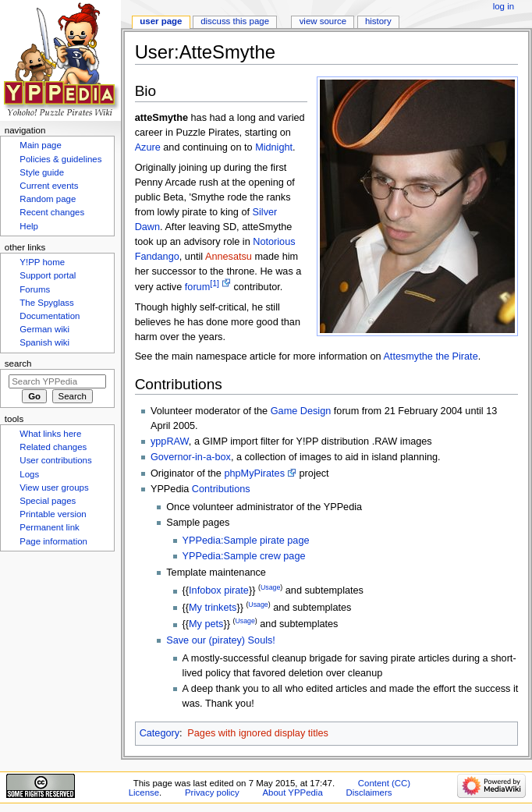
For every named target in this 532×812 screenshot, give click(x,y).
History (378, 21)
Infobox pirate (219, 591)
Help (29, 226)
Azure (148, 147)
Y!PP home (42, 262)
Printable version (53, 514)
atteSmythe (161, 118)
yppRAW (170, 441)
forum (197, 287)
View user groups (54, 488)
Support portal (48, 275)
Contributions (221, 489)
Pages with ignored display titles (258, 733)
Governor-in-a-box (191, 457)
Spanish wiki (44, 342)
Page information (53, 541)
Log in (504, 6)
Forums (35, 289)
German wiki (44, 329)
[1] (215, 283)
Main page (41, 145)
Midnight (274, 147)
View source (323, 21)
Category (160, 733)
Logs (29, 474)
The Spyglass (46, 303)
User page (161, 21)
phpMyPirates (254, 473)
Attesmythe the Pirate (430, 356)
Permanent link (49, 527)
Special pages (48, 501)
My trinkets (213, 608)
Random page (48, 199)
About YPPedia (292, 792)
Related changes (53, 447)
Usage (270, 587)
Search (18, 363)
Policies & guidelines (60, 159)
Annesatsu (229, 257)
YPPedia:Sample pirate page (246, 541)
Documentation (50, 316)
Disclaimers (369, 792)
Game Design (301, 411)
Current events (49, 186)
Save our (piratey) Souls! (221, 640)
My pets (206, 625)
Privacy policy (212, 792)
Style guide (42, 172)
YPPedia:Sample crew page (244, 556)
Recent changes (52, 212)
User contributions (55, 460)
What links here (50, 434)
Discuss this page (235, 21)
